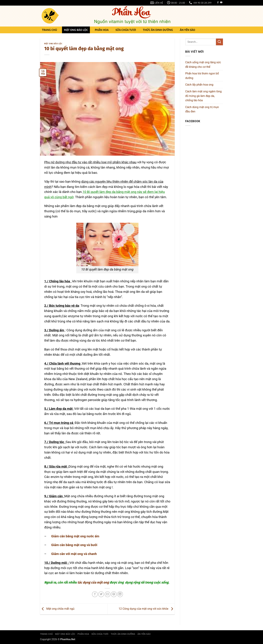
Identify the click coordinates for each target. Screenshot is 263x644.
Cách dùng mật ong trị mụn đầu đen (202, 109)
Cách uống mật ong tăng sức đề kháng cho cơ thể (203, 65)
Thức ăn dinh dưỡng (158, 30)
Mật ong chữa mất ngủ (57, 609)
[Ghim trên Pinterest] (114, 594)
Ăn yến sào (187, 30)
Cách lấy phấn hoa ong (199, 85)
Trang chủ (50, 30)
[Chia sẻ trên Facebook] (95, 594)
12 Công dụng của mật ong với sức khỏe (147, 609)
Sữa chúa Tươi (126, 30)
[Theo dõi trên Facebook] (218, 3)
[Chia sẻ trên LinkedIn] (120, 594)
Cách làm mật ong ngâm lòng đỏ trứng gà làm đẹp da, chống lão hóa (204, 96)
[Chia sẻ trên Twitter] (101, 594)
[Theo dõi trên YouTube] (221, 3)
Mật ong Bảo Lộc (76, 30)
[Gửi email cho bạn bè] (108, 594)
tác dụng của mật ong (93, 582)
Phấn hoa (102, 30)
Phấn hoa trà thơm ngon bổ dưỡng (202, 76)
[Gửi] (219, 42)
